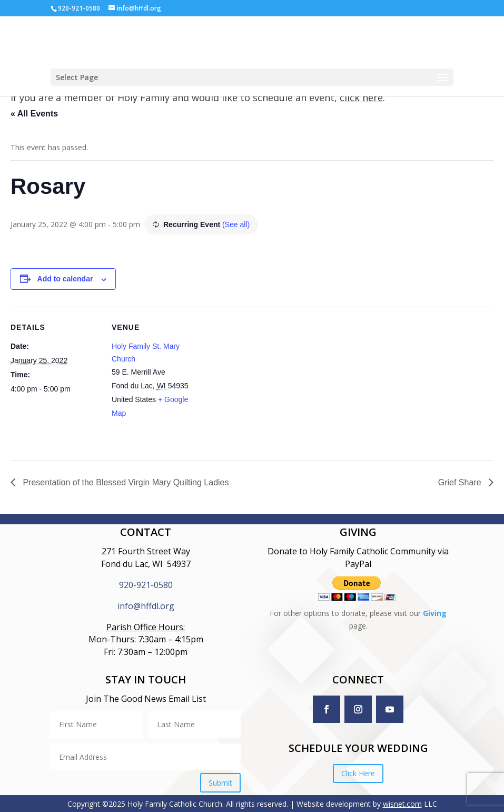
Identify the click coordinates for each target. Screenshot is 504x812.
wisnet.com (402, 804)
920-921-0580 (146, 585)
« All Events (34, 114)
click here (361, 97)
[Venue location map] (268, 380)
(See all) (236, 224)
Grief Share (461, 482)
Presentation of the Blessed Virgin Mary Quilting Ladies (125, 482)
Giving (435, 613)
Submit (220, 783)
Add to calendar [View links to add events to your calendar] (65, 279)
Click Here (358, 773)
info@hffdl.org (146, 606)
